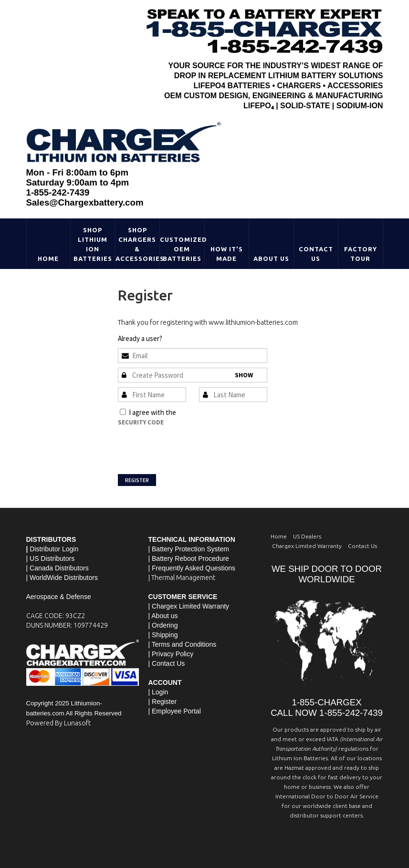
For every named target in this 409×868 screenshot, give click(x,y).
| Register (163, 702)
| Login (158, 692)
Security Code (141, 422)
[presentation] (190, 446)
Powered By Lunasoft (58, 723)
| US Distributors (51, 558)
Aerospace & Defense (59, 597)
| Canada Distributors (58, 568)
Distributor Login (54, 549)
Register (137, 480)
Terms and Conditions (210, 412)
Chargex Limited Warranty (307, 546)
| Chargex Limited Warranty (189, 606)
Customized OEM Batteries (182, 249)
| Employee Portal (175, 711)
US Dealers (307, 536)
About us (164, 616)
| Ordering (163, 625)
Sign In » (176, 338)
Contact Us (316, 254)
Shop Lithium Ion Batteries (93, 244)
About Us (271, 258)
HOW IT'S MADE (227, 254)
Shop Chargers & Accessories (138, 244)
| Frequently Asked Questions (192, 568)
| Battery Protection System (189, 549)
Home (48, 258)
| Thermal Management (182, 578)
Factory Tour (361, 254)
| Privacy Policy (171, 654)
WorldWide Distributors (64, 578)
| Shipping (163, 635)
